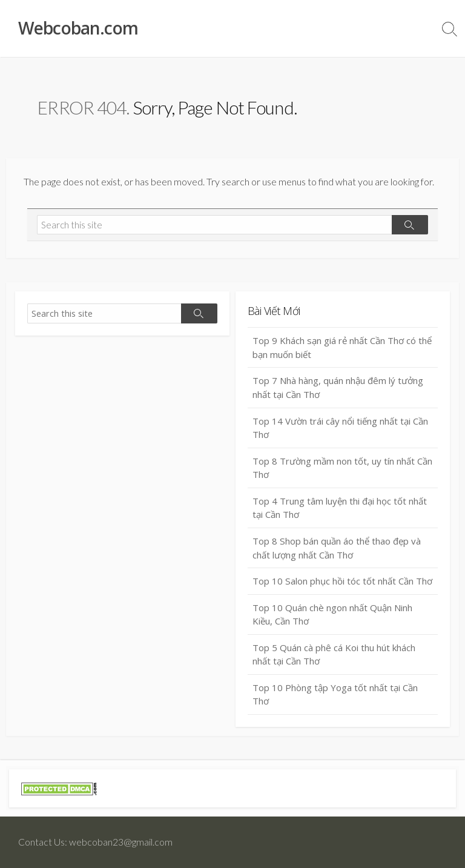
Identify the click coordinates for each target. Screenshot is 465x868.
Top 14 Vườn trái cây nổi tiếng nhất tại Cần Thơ (340, 428)
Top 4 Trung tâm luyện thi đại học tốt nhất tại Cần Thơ (340, 508)
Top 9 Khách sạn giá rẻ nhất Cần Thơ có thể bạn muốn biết (342, 347)
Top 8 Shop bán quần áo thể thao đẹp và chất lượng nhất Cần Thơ (337, 548)
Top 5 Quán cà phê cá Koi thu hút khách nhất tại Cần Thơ (334, 654)
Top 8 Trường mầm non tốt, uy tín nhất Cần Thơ (342, 468)
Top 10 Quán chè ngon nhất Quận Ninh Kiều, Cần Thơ (332, 615)
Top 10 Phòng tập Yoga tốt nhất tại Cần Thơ (335, 694)
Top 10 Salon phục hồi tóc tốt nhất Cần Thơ (342, 581)
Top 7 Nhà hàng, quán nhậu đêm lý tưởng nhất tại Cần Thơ (338, 387)
